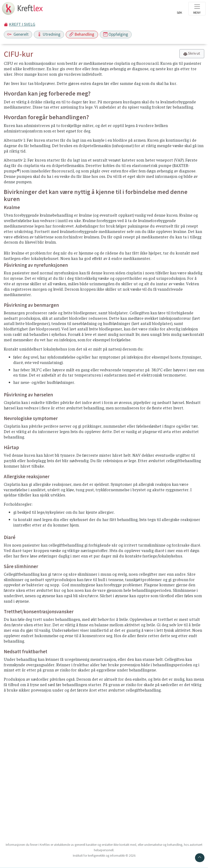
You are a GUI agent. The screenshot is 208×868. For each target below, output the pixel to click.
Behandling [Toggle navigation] (82, 34)
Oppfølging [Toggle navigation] (116, 34)
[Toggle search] (179, 10)
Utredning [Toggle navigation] (49, 34)
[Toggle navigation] (197, 9)
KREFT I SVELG (22, 24)
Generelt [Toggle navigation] (18, 34)
